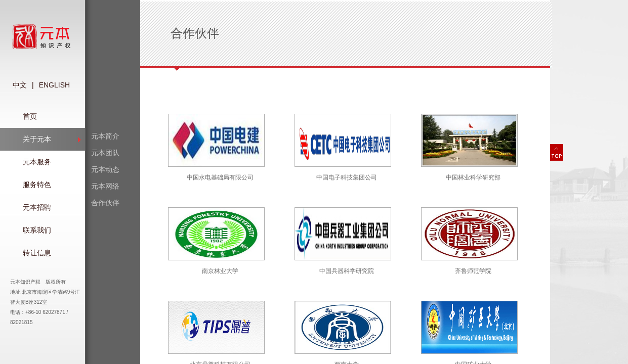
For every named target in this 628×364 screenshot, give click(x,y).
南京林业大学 (220, 271)
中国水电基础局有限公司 (220, 177)
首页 (30, 116)
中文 (20, 85)
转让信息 (37, 253)
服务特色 (37, 185)
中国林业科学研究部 (473, 177)
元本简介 (105, 136)
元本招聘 (37, 207)
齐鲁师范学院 (473, 271)
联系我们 (37, 230)
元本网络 (105, 186)
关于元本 (37, 139)
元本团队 (105, 153)
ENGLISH (54, 85)
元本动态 (105, 169)
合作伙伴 (105, 203)
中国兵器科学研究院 (347, 271)
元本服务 (37, 162)
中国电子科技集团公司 (347, 177)
